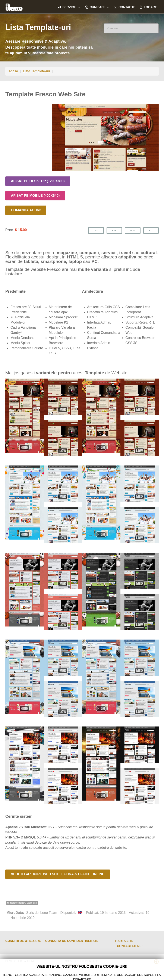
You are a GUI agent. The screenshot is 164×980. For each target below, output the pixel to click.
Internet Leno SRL (82, 965)
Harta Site (124, 941)
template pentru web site (22, 903)
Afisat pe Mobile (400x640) (35, 196)
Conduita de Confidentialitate (72, 941)
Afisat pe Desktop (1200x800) (38, 181)
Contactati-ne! (130, 946)
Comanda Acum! (26, 210)
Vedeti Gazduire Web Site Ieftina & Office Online (58, 874)
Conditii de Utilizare (23, 941)
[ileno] (14, 7)
